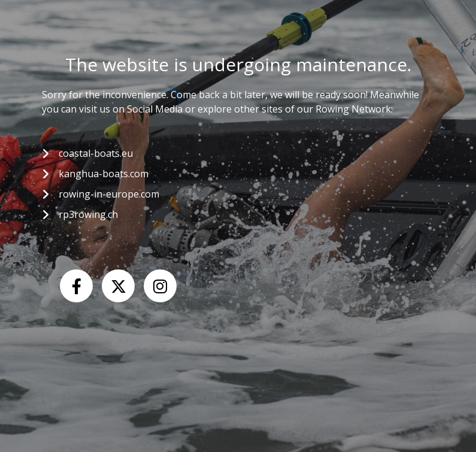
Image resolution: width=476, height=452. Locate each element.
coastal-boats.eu (96, 153)
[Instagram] (160, 286)
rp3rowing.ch (88, 214)
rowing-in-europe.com (109, 194)
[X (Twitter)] (118, 286)
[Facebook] (76, 286)
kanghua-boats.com (104, 174)
